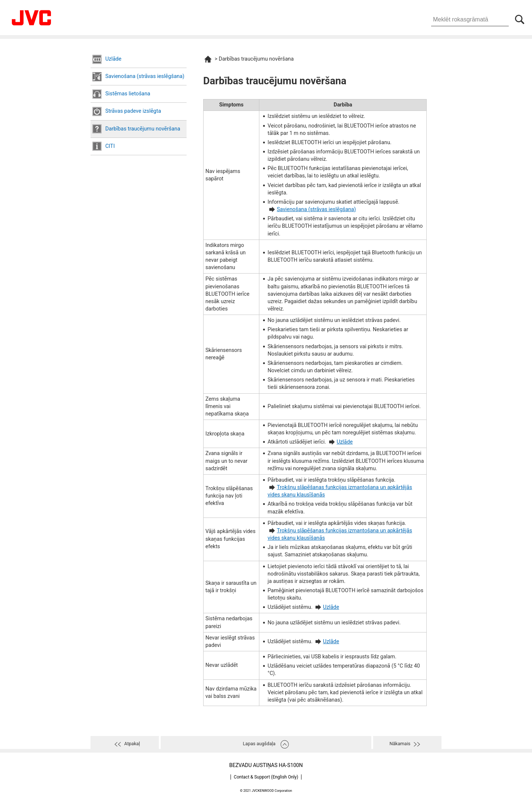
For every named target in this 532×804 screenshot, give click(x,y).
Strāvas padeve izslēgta (133, 111)
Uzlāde (113, 59)
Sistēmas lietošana (128, 94)
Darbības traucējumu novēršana (143, 129)
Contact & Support (266, 777)
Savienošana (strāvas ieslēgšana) (145, 76)
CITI (110, 146)
